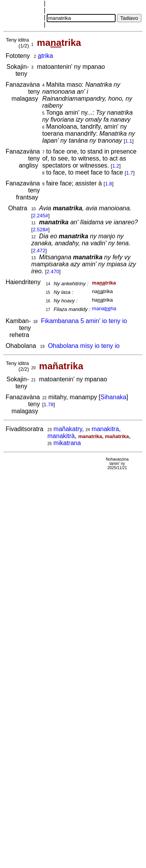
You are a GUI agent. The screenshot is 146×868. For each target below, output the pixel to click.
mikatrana (67, 443)
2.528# (40, 230)
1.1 (129, 141)
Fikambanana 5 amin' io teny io (84, 321)
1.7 (130, 173)
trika (45, 56)
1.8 (109, 184)
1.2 (116, 166)
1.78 (48, 404)
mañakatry (68, 429)
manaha (104, 308)
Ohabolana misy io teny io (84, 346)
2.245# (40, 216)
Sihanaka (113, 397)
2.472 (39, 251)
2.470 (53, 272)
